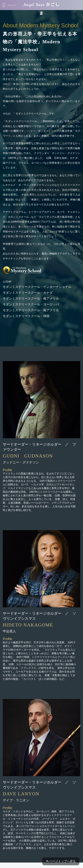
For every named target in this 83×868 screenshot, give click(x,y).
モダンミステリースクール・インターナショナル (37, 287)
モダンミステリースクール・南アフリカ (31, 310)
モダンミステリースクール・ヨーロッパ (31, 304)
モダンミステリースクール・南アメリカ (31, 299)
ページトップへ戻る (61, 861)
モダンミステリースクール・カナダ (28, 293)
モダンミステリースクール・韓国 (26, 316)
